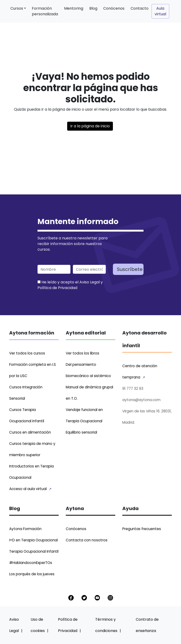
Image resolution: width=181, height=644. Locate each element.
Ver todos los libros (82, 353)
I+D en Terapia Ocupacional (33, 540)
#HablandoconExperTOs (31, 563)
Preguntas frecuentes (142, 529)
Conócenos (114, 8)
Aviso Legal (90, 282)
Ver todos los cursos (27, 353)
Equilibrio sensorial (81, 432)
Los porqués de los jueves (32, 574)
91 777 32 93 (133, 388)
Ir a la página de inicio (90, 126)
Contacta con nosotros (87, 540)
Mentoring (74, 8)
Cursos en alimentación (30, 432)
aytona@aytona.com (141, 400)
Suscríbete (130, 269)
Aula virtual (160, 11)
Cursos (17, 8)
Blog (93, 8)
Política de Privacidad (57, 288)
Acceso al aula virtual (28, 489)
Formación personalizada (45, 11)
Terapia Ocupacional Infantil (34, 551)
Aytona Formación (25, 529)
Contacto (140, 8)
